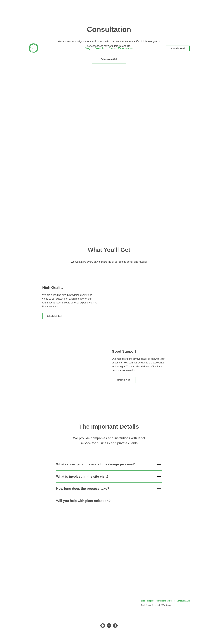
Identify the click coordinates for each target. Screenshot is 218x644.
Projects (151, 601)
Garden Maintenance (166, 601)
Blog (143, 601)
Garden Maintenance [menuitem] (121, 48)
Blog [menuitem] (88, 48)
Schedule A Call (184, 601)
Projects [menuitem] (99, 48)
